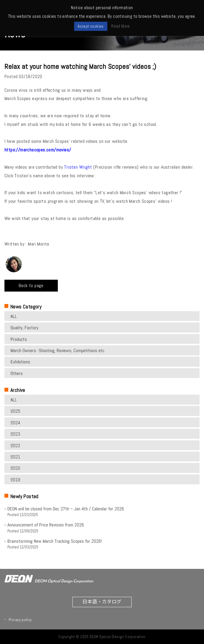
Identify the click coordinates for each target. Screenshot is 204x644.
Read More (121, 26)
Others (17, 373)
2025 (15, 411)
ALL (14, 316)
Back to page (31, 285)
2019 (15, 480)
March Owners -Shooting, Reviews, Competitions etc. (58, 351)
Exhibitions (20, 362)
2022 (15, 446)
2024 (15, 423)
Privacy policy (20, 620)
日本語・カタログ (102, 601)
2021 (15, 457)
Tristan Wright (79, 167)
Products (19, 339)
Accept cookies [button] (91, 26)
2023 (15, 434)
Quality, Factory (24, 328)
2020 (15, 468)
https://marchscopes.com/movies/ (38, 150)
